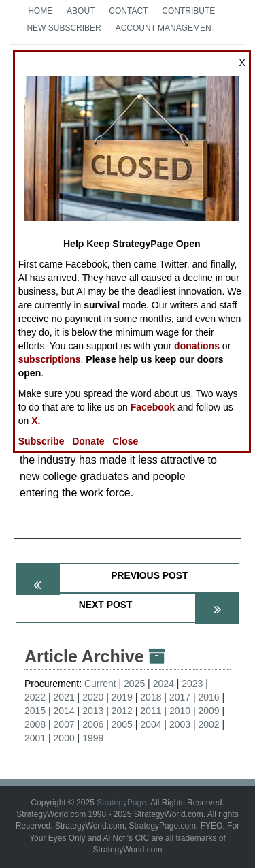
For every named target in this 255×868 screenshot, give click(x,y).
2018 (151, 697)
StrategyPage (121, 803)
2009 (208, 711)
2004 (151, 724)
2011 (151, 711)
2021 (64, 697)
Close (125, 441)
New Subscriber (64, 28)
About (81, 11)
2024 (164, 684)
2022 (35, 697)
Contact (128, 11)
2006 (93, 724)
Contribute (188, 11)
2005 (122, 724)
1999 (93, 738)
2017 (180, 697)
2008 (35, 724)
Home (40, 11)
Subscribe (41, 441)
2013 (93, 711)
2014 (64, 711)
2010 (180, 711)
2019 (122, 697)
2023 (192, 684)
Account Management (166, 28)
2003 (180, 724)
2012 (122, 711)
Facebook (153, 407)
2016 (208, 697)
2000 (64, 738)
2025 (134, 684)
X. (36, 421)
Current (100, 684)
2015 (35, 711)
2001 (35, 738)
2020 (93, 697)
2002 (208, 724)
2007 (64, 724)
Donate (88, 441)
